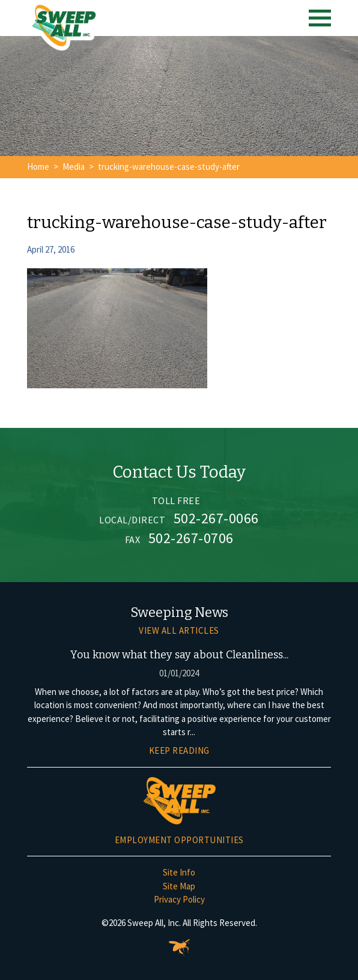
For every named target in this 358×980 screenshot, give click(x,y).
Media (74, 167)
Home (38, 167)
